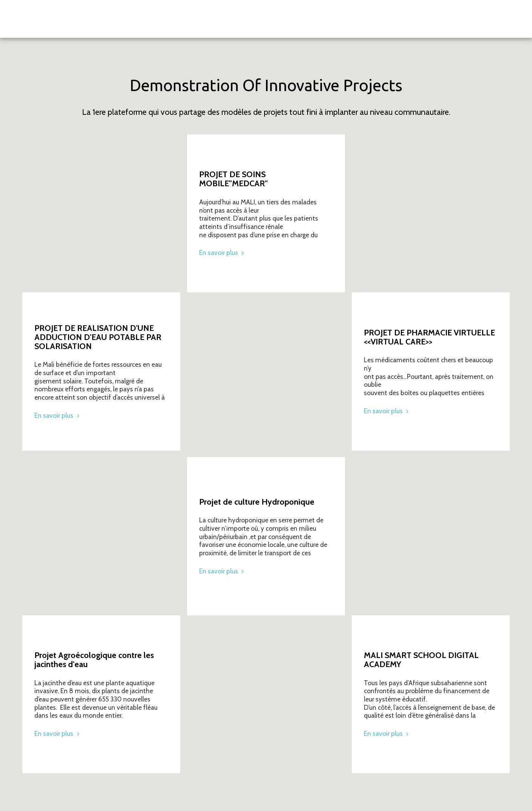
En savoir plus (58, 415)
